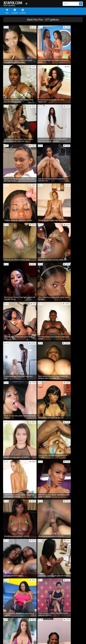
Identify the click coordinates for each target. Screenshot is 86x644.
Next (78, 583)
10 (57, 583)
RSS (43, 636)
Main (7, 11)
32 (65, 583)
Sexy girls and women (14, 4)
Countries (23, 11)
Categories (15, 11)
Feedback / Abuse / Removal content (15, 634)
